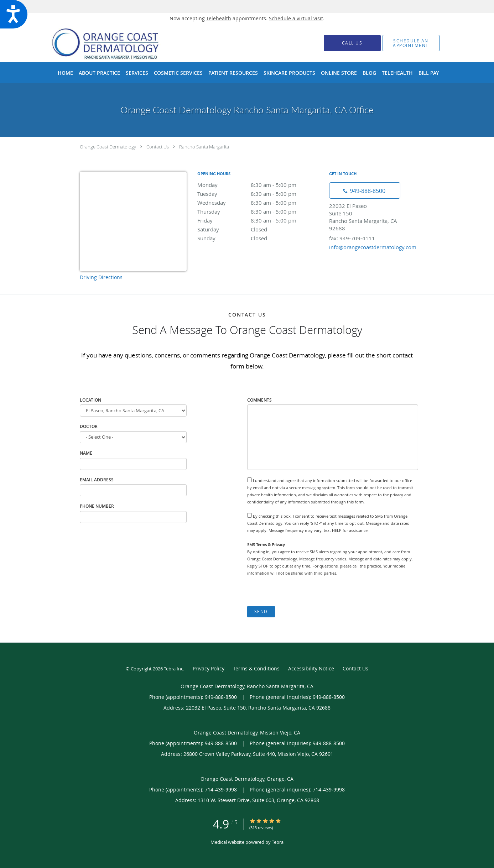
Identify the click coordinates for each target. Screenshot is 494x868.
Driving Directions (101, 277)
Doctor (89, 426)
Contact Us (158, 147)
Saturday (260, 229)
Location (90, 400)
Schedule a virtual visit (296, 18)
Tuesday (260, 194)
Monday (260, 185)
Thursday (260, 211)
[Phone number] (365, 190)
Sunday (260, 238)
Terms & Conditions (256, 668)
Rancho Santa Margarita (204, 147)
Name (86, 453)
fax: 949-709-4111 (352, 238)
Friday (260, 220)
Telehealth (219, 18)
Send (261, 611)
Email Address (97, 480)
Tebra (278, 842)
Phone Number (97, 506)
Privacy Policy (209, 668)
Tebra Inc (173, 669)
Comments (259, 400)
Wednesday (260, 203)
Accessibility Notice (311, 668)
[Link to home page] (117, 43)
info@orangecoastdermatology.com (373, 247)
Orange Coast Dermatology (108, 147)
